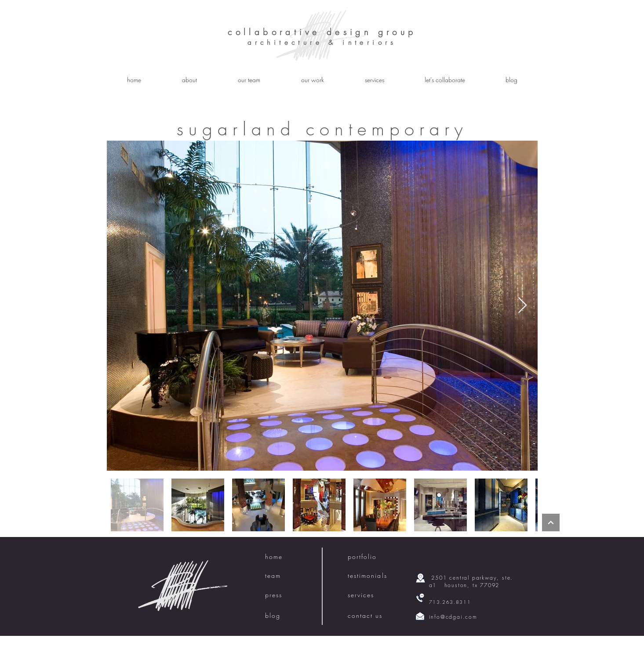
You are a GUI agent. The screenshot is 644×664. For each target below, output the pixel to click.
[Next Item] (522, 306)
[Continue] (551, 522)
